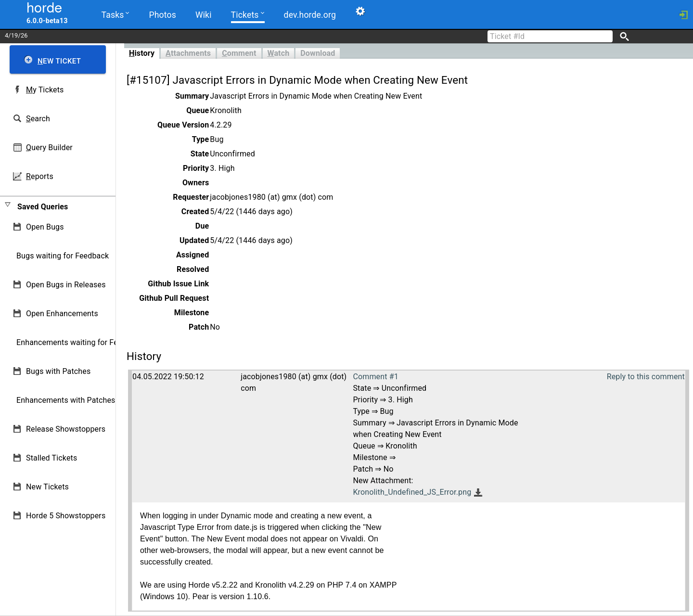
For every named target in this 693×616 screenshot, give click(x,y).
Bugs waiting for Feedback (63, 256)
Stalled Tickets (51, 458)
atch (279, 53)
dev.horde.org (310, 15)
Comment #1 (375, 377)
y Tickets (45, 90)
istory (142, 53)
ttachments (188, 53)
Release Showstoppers (66, 429)
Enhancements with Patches (66, 400)
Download (318, 53)
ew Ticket (59, 61)
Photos (162, 15)
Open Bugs (45, 227)
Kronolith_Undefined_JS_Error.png (412, 492)
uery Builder (49, 148)
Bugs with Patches (58, 371)
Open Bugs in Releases (66, 285)
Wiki (204, 15)
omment (239, 53)
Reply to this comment (646, 377)
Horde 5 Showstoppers (66, 516)
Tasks (115, 14)
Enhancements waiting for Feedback (80, 342)
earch (38, 119)
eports (40, 176)
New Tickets (47, 487)
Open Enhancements (62, 314)
